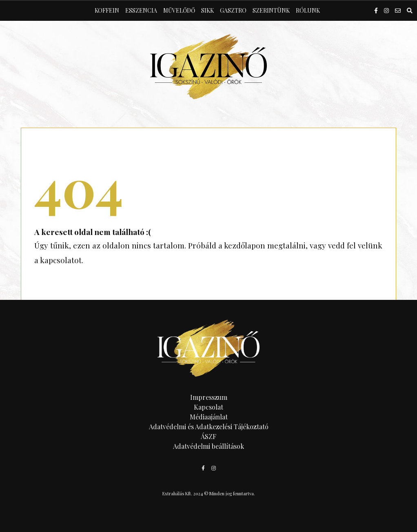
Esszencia (141, 10)
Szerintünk (271, 10)
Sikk (207, 10)
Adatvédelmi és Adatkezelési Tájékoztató (209, 427)
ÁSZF (208, 436)
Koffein (107, 10)
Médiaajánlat (209, 417)
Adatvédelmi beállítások (208, 446)
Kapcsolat (208, 407)
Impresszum (209, 397)
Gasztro (233, 10)
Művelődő (179, 10)
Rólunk (308, 10)
